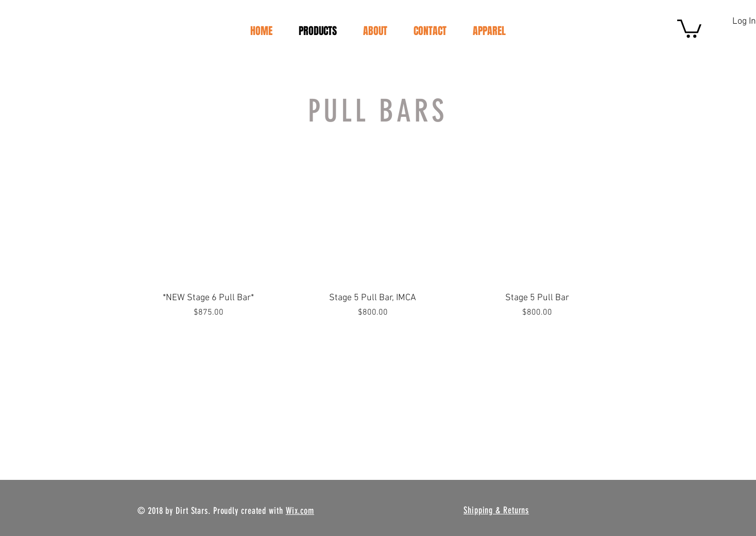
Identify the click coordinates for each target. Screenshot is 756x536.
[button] (689, 28)
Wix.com (300, 511)
